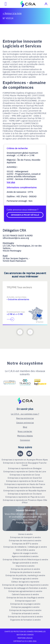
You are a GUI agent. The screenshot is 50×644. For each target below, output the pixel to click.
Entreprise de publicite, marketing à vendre (25, 575)
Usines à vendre (25, 534)
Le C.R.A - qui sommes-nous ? (25, 414)
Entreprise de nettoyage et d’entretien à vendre (25, 588)
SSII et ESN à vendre (25, 550)
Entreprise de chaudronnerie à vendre (25, 617)
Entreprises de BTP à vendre (25, 544)
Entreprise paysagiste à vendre (25, 607)
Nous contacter (25, 431)
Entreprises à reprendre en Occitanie (25, 494)
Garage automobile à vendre (25, 563)
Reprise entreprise (25, 418)
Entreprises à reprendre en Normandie (25, 487)
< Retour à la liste (12, 13)
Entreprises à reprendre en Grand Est (25, 478)
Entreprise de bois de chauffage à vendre (25, 597)
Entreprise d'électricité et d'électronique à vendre (25, 559)
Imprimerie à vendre (25, 566)
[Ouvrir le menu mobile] (3, 4)
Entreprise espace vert (25, 601)
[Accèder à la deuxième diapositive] (25, 285)
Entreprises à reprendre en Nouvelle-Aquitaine (25, 490)
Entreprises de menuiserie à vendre (25, 540)
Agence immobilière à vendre (25, 556)
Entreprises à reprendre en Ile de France (25, 481)
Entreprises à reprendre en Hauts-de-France (25, 484)
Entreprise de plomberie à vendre (25, 572)
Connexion (25, 440)
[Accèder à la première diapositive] (14, 285)
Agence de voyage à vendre (25, 553)
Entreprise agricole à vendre (25, 578)
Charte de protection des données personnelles (25, 631)
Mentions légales (25, 436)
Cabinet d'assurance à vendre (25, 594)
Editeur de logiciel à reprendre (25, 582)
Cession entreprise (25, 423)
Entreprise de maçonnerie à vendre (25, 610)
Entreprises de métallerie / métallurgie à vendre (25, 547)
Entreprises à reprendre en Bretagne (25, 468)
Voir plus (11, 182)
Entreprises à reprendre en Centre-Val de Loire (25, 471)
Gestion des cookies (25, 635)
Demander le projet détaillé (25, 215)
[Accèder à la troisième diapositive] (36, 285)
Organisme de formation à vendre (25, 620)
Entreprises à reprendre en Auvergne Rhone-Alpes (25, 460)
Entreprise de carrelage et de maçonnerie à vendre (25, 585)
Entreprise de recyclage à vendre (25, 604)
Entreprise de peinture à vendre (25, 569)
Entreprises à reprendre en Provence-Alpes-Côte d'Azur (25, 501)
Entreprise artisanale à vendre (25, 613)
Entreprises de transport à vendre (25, 537)
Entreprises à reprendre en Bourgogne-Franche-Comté (25, 464)
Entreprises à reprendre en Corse (25, 475)
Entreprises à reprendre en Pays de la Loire (25, 497)
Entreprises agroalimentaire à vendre (25, 591)
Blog (25, 427)
